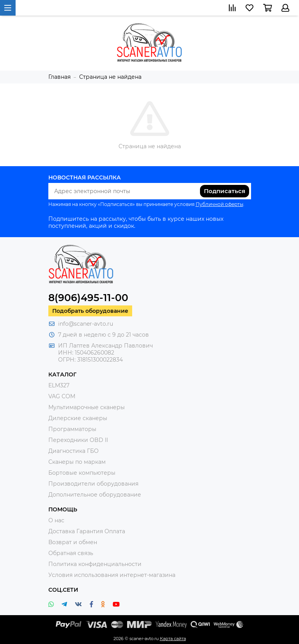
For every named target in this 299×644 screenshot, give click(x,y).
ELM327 (59, 385)
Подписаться (225, 191)
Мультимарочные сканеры (87, 407)
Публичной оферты (219, 204)
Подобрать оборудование (90, 311)
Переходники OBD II (78, 440)
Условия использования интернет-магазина (112, 575)
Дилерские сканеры (78, 418)
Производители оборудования (93, 484)
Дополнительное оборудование (95, 495)
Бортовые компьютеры (82, 473)
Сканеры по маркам (77, 462)
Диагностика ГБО (73, 451)
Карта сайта (173, 639)
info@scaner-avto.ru (86, 324)
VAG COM (62, 396)
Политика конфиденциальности (95, 564)
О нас (56, 520)
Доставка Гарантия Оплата (87, 531)
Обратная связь (71, 553)
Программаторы (72, 429)
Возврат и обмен (73, 542)
